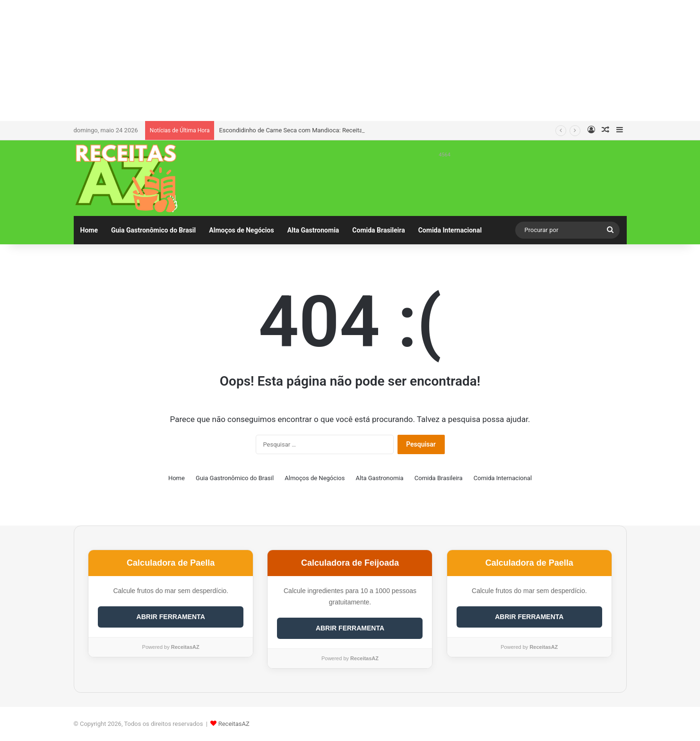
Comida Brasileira (378, 230)
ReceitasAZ (234, 724)
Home (89, 230)
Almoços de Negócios (241, 230)
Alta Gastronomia (313, 230)
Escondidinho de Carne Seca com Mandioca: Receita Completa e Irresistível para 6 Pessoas (344, 130)
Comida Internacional (450, 230)
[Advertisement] (350, 59)
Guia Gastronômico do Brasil (153, 230)
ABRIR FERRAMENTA (171, 617)
